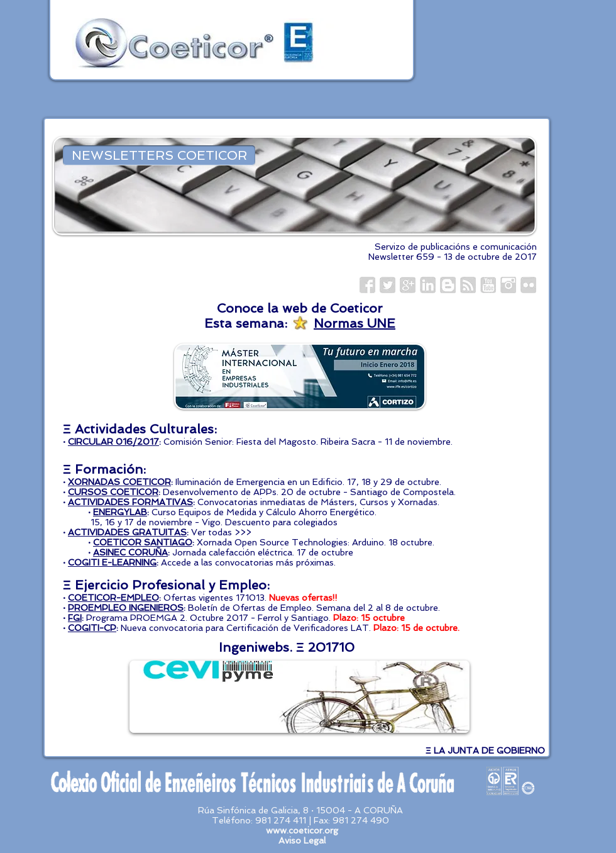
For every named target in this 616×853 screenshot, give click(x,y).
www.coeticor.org (302, 830)
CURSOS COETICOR (113, 492)
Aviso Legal (302, 840)
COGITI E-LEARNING (112, 562)
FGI (75, 618)
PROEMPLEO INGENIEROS (126, 608)
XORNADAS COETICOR (119, 482)
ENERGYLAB (120, 512)
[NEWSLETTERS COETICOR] (159, 155)
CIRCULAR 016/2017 (113, 442)
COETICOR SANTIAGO (143, 542)
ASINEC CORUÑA (130, 552)
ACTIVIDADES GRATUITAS (127, 532)
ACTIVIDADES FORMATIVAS (130, 502)
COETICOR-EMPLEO (113, 598)
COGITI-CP (92, 628)
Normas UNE (355, 323)
